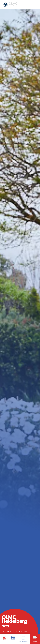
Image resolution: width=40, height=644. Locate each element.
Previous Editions (24, 639)
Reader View (13, 639)
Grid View (4, 639)
